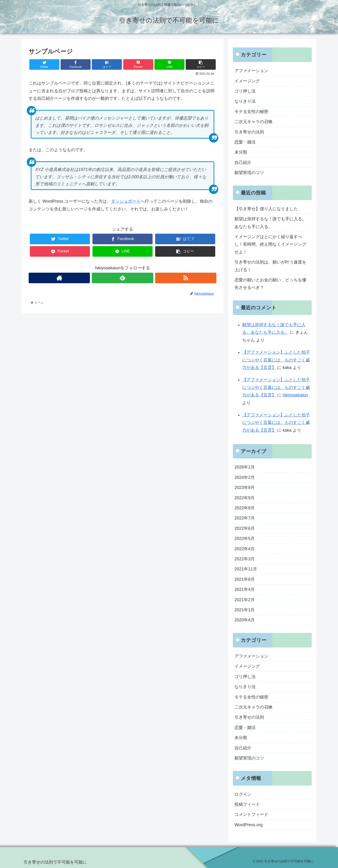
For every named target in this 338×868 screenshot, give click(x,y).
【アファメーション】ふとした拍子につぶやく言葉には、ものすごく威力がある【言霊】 (276, 360)
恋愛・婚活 (245, 142)
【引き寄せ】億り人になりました (266, 209)
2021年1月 (245, 610)
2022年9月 (245, 498)
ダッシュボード (126, 201)
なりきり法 (245, 101)
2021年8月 (245, 579)
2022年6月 (245, 528)
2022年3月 (245, 559)
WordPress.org (249, 825)
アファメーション (251, 71)
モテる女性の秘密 (251, 112)
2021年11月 (246, 569)
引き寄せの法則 (249, 132)
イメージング (247, 81)
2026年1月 (245, 467)
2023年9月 (245, 488)
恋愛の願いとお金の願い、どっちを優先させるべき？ (270, 284)
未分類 (241, 152)
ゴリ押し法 (245, 91)
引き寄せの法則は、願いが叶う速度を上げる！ (270, 266)
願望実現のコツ (249, 173)
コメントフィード (251, 814)
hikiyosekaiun (295, 395)
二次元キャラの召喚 (253, 122)
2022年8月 (245, 508)
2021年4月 (245, 589)
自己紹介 (243, 163)
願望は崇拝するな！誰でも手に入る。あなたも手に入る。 (270, 223)
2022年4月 (245, 549)
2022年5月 (245, 539)
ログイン (243, 794)
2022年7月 (245, 518)
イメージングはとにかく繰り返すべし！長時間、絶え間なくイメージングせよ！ (270, 244)
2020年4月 (245, 620)
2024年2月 (245, 477)
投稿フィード (247, 804)
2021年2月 (245, 600)
